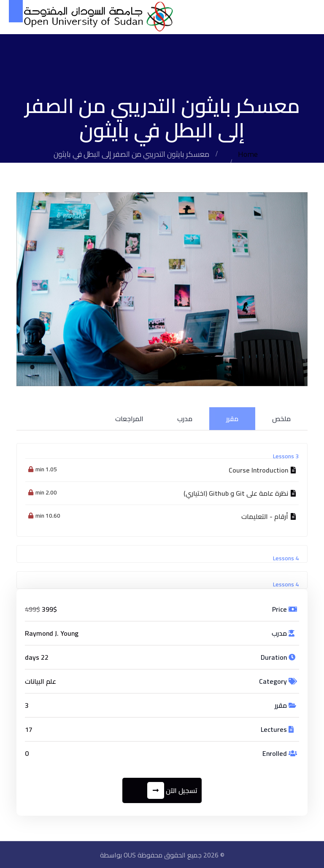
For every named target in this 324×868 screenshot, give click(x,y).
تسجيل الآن (173, 790)
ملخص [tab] (281, 418)
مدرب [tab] (185, 418)
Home (248, 154)
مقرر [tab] (232, 418)
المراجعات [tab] (129, 418)
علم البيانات (40, 681)
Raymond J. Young (52, 633)
